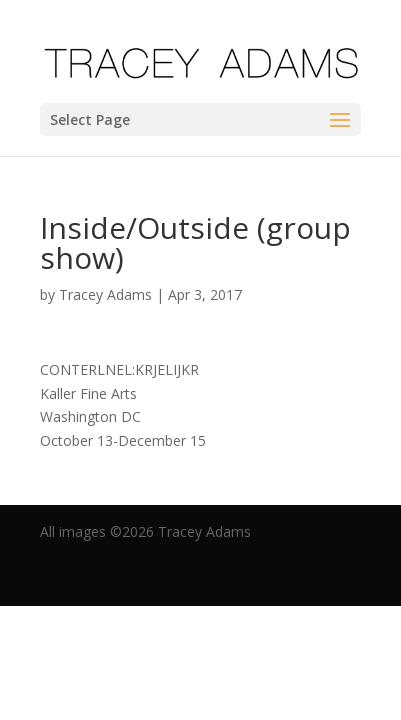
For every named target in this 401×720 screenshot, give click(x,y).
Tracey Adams (105, 294)
